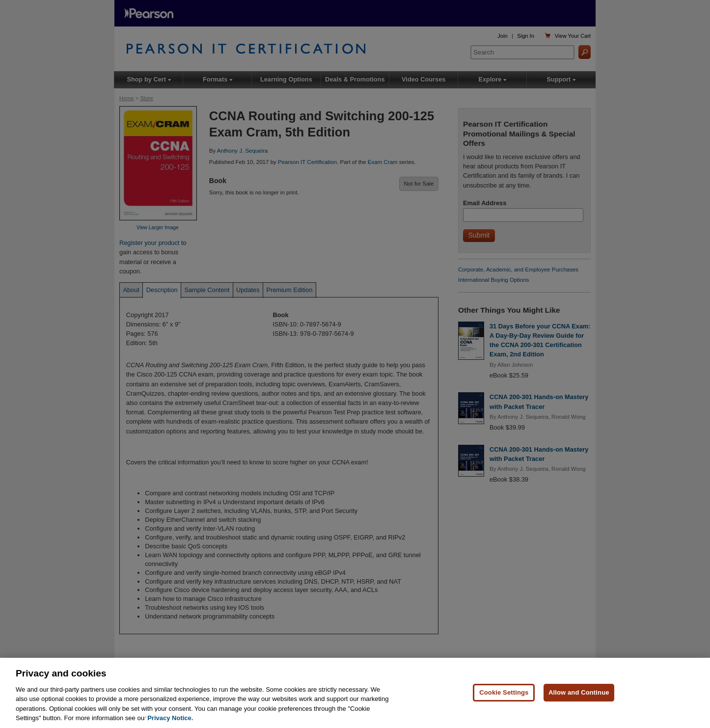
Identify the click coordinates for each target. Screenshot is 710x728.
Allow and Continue (579, 693)
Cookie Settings (504, 693)
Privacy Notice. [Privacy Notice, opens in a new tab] (170, 718)
